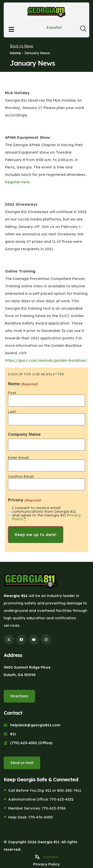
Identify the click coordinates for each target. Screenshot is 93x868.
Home (15, 53)
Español (54, 27)
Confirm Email (21, 476)
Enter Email (18, 457)
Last (12, 411)
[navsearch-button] (83, 30)
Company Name (24, 434)
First (12, 393)
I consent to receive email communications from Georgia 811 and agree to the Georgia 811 (46, 513)
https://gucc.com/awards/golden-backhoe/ (46, 360)
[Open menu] (11, 29)
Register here (17, 182)
